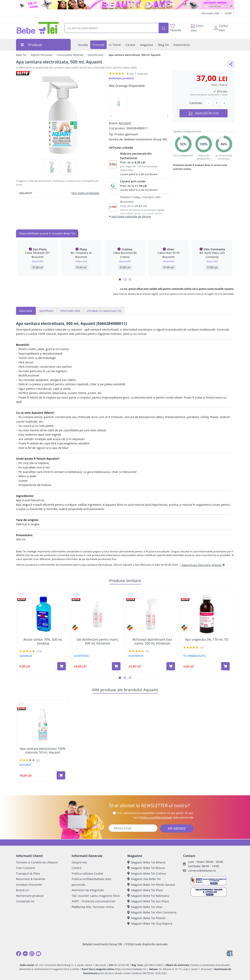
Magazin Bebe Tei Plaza (145, 890)
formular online (103, 907)
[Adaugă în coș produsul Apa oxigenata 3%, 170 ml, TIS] (225, 666)
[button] (120, 279)
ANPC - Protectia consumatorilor (94, 901)
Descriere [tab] (26, 311)
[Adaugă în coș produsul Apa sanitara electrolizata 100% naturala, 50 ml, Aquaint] (61, 775)
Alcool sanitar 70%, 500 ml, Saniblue (43, 641)
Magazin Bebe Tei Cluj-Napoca (150, 923)
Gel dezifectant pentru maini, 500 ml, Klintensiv (98, 641)
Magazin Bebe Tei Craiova (147, 873)
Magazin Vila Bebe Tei (144, 879)
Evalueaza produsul (121, 78)
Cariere (77, 868)
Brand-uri (22, 890)
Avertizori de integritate (88, 890)
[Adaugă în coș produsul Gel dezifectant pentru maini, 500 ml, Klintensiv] (116, 666)
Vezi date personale (163, 817)
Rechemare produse (30, 896)
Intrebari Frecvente (29, 885)
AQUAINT (125, 123)
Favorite (176, 28)
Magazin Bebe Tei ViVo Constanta (152, 912)
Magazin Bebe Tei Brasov (146, 868)
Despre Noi (79, 862)
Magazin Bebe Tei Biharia (146, 862)
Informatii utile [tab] (70, 311)
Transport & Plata (28, 873)
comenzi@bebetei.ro (202, 870)
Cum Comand (25, 868)
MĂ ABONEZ (177, 828)
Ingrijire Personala (41, 55)
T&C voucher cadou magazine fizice (96, 896)
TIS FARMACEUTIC (194, 656)
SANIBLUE (26, 656)
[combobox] (111, 28)
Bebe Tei (21, 55)
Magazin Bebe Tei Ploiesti (146, 918)
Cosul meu (197, 27)
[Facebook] (19, 954)
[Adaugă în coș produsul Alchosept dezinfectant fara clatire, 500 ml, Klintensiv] (171, 666)
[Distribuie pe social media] (231, 64)
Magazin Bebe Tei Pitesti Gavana (151, 885)
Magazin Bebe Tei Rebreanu (148, 896)
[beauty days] (125, 5)
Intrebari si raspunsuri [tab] (104, 311)
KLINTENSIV (81, 656)
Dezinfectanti (96, 55)
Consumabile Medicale (70, 55)
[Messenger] (25, 954)
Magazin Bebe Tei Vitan (145, 907)
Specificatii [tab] (46, 311)
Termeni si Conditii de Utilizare (37, 862)
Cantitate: (196, 103)
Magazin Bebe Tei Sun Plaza (148, 901)
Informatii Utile (211, 13)
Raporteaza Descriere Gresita (203, 565)
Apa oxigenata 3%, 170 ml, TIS (207, 640)
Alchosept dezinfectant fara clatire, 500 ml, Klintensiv (152, 641)
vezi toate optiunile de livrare (130, 216)
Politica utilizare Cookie (87, 873)
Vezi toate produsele (85, 193)
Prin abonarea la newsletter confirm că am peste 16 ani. (155, 813)
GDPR (229, 13)
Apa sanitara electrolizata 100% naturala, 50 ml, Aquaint (43, 751)
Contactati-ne (25, 901)
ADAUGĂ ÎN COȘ (204, 113)
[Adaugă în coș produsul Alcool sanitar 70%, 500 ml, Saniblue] (62, 666)
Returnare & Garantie (31, 879)
